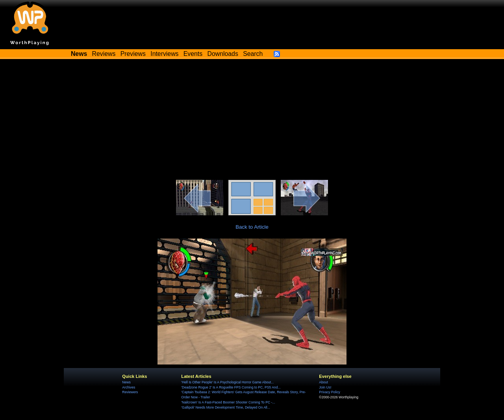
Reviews (104, 54)
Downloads (223, 54)
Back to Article (252, 227)
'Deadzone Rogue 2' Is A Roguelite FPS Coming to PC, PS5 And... (231, 387)
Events (193, 54)
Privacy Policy (329, 392)
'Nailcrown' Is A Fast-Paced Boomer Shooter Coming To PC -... (228, 402)
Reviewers (130, 392)
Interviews (164, 54)
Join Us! (325, 387)
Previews (133, 54)
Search (253, 54)
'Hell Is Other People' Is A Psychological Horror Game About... (227, 382)
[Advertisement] (252, 121)
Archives (129, 387)
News (126, 382)
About (323, 382)
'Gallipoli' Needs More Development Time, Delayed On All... (225, 407)
